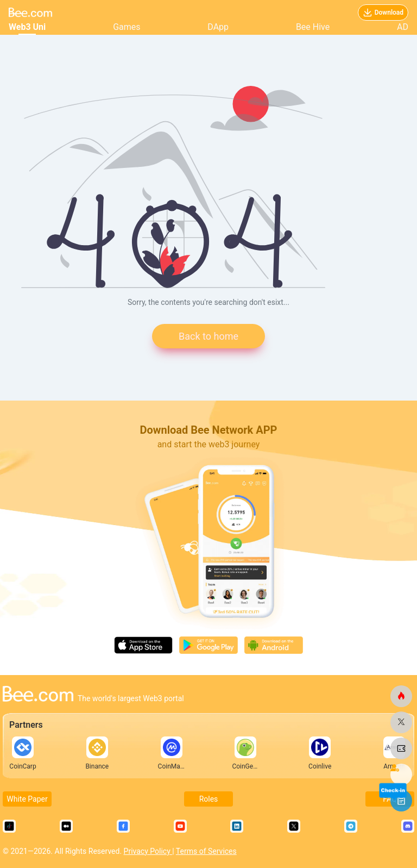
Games (127, 27)
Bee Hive (313, 27)
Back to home (208, 336)
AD (403, 27)
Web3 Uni (27, 27)
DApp (218, 27)
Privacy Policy (148, 851)
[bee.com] (401, 696)
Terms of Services (206, 851)
